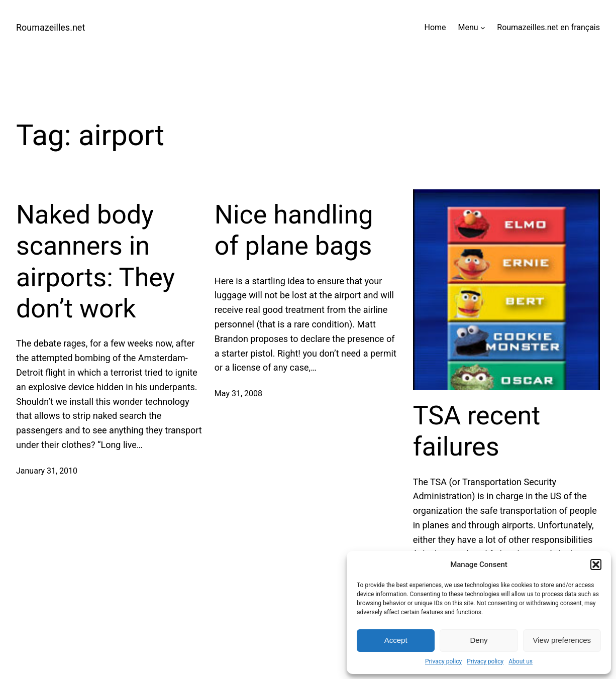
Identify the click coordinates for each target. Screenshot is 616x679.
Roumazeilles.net (50, 27)
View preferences (562, 640)
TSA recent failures (477, 431)
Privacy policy (443, 661)
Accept (396, 640)
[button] (596, 564)
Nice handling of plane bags (294, 230)
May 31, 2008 (238, 393)
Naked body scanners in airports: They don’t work (95, 262)
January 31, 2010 (47, 471)
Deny (479, 640)
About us (521, 661)
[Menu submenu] (483, 28)
